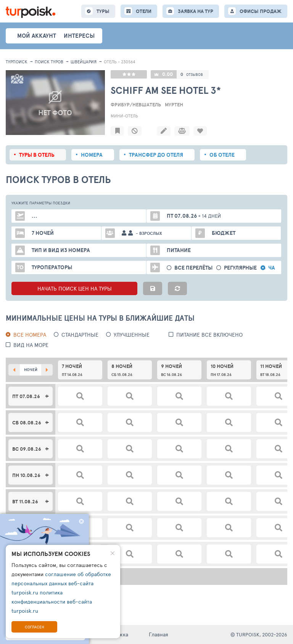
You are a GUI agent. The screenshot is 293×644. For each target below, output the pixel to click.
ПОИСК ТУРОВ (49, 62)
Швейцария (84, 62)
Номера (92, 155)
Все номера (30, 335)
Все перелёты (193, 268)
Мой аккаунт (37, 36)
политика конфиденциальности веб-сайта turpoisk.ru (52, 601)
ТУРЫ (103, 11)
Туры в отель (37, 155)
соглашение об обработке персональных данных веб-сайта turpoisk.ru (61, 583)
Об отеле (222, 155)
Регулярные (240, 268)
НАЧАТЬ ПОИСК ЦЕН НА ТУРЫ (75, 288)
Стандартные (80, 335)
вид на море (31, 345)
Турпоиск (17, 62)
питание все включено (209, 335)
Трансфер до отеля (156, 155)
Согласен (35, 627)
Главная (159, 634)
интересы (79, 36)
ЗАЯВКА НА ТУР (196, 11)
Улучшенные (132, 335)
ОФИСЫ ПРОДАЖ (261, 11)
